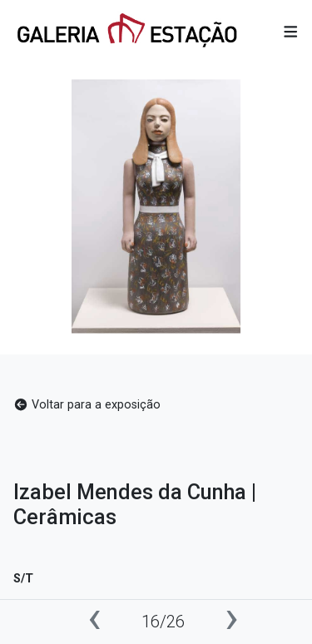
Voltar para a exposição (87, 405)
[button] (291, 32)
